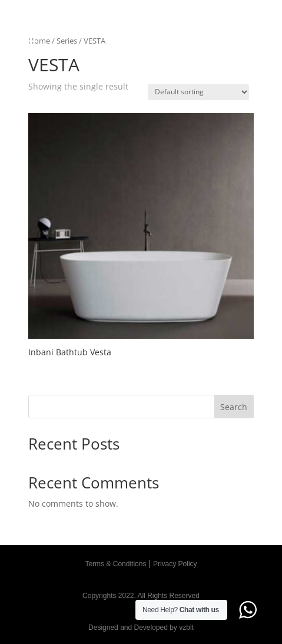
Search (234, 407)
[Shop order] (198, 92)
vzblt (186, 628)
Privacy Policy (175, 564)
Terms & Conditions (115, 564)
